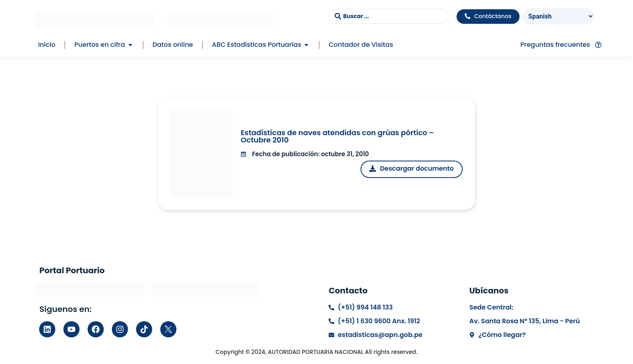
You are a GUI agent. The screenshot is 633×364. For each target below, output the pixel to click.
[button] (130, 45)
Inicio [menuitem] (47, 45)
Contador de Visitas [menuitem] (361, 45)
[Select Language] (558, 16)
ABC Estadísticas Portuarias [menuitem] (257, 45)
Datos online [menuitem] (173, 45)
